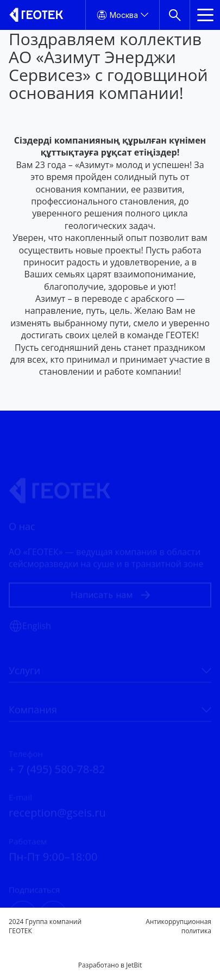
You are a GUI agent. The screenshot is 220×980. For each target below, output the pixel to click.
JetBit (134, 965)
